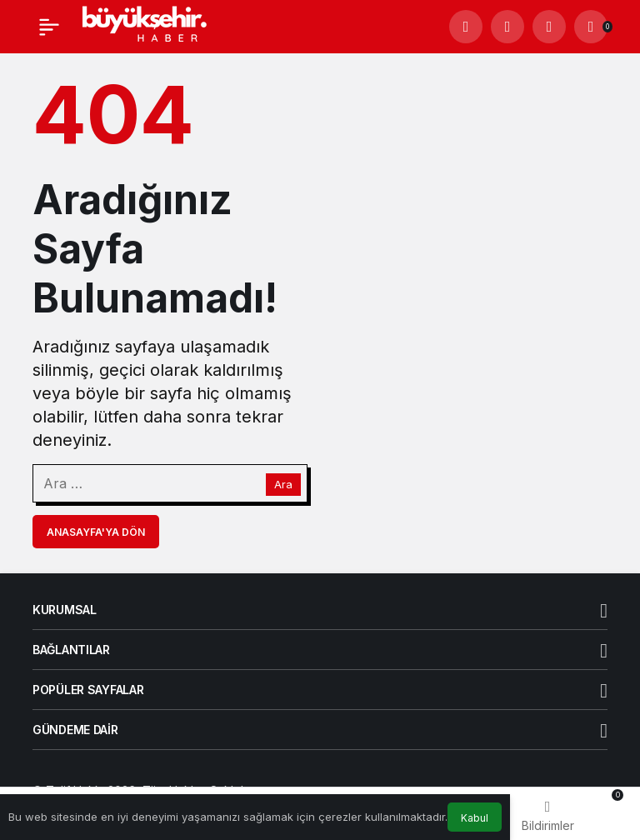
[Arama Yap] (466, 27)
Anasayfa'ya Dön (96, 532)
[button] (507, 27)
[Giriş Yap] (549, 27)
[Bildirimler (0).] (591, 27)
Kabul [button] (475, 818)
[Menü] (49, 27)
